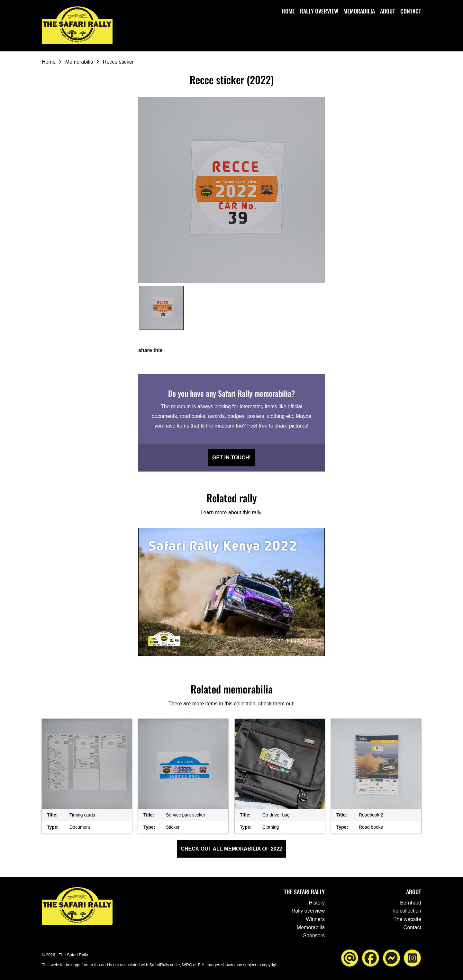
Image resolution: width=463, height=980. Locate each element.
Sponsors (314, 936)
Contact (411, 11)
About (388, 11)
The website (407, 919)
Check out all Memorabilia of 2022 (232, 849)
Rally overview (319, 11)
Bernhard (411, 903)
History (317, 903)
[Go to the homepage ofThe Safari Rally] (77, 25)
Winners (315, 919)
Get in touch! (232, 458)
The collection (405, 911)
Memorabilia (359, 11)
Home (288, 11)
